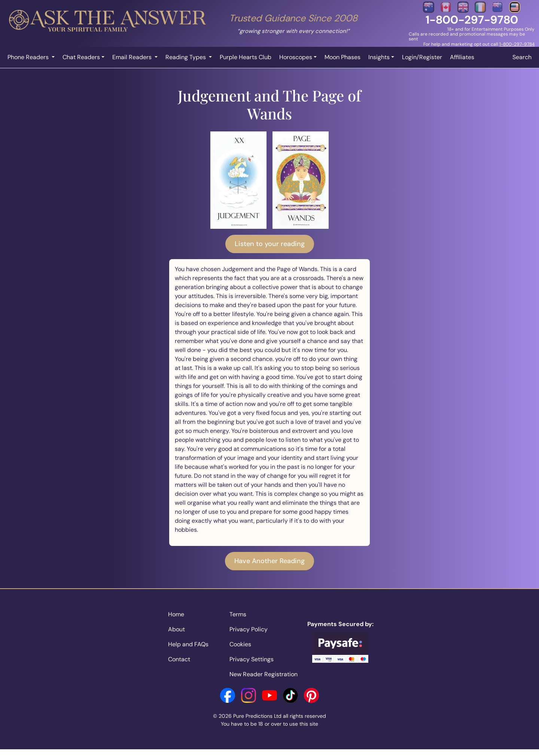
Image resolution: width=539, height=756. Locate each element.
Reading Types (186, 57)
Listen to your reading (270, 244)
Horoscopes (296, 57)
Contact (179, 659)
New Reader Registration (264, 674)
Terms (238, 614)
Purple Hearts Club (246, 57)
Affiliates (462, 57)
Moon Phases (342, 57)
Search (522, 57)
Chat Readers (81, 57)
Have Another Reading (269, 561)
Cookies (240, 644)
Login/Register (422, 57)
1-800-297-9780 (472, 20)
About (176, 629)
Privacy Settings (252, 659)
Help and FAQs (188, 644)
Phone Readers (29, 57)
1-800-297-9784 (517, 44)
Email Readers (133, 57)
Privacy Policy (249, 629)
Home (176, 614)
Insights (379, 57)
